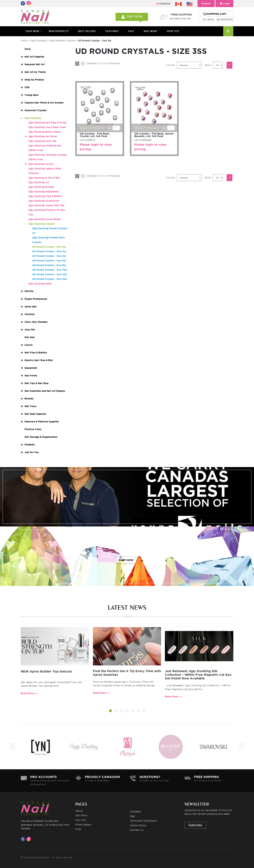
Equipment (31, 368)
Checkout (165, 4)
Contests (135, 811)
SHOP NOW (126, 501)
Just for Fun (32, 452)
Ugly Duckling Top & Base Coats (47, 127)
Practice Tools (33, 429)
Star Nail (30, 337)
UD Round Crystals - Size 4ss (49, 251)
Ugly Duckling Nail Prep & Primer (48, 123)
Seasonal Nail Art (35, 64)
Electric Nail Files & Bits (39, 360)
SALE (131, 31)
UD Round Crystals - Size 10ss (50, 270)
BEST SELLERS (87, 31)
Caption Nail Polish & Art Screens (44, 103)
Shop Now (32, 31)
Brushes (29, 399)
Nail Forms (31, 376)
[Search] (228, 31)
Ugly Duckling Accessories (44, 201)
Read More (27, 693)
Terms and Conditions (143, 821)
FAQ (78, 829)
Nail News (81, 815)
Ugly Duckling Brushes (41, 187)
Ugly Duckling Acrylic (41, 164)
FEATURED (112, 31)
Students (30, 445)
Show (208, 65)
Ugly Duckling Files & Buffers (45, 196)
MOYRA (29, 291)
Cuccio (29, 345)
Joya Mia (30, 330)
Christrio (30, 314)
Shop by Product (34, 80)
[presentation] (13, 747)
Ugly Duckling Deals (40, 284)
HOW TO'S (173, 31)
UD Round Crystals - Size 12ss (50, 274)
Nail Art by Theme (35, 72)
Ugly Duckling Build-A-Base (45, 132)
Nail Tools (30, 406)
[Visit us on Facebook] (24, 839)
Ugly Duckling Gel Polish (43, 136)
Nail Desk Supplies (35, 414)
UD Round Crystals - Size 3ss (49, 247)
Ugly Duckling (38, 41)
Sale (132, 816)
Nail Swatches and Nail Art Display (45, 391)
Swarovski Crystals (36, 110)
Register (206, 4)
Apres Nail (31, 307)
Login (224, 4)
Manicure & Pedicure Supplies (42, 422)
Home (24, 41)
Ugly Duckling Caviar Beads (45, 219)
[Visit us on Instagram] (29, 839)
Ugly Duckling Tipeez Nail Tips (46, 205)
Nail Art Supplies (34, 57)
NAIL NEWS (150, 31)
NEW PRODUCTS (59, 31)
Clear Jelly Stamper (36, 322)
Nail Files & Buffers (36, 353)
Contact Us (137, 830)
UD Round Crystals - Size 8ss (49, 265)
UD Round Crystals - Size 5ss (49, 256)
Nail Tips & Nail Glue (36, 383)
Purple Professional (36, 299)
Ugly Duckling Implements (44, 192)
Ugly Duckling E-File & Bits (44, 178)
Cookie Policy (138, 825)
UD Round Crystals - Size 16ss (50, 279)
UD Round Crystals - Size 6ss (49, 261)
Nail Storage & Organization (41, 437)
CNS (27, 87)
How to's (81, 820)
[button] (110, 711)
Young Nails (32, 95)
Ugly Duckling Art (39, 182)
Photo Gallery (84, 824)
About (79, 811)
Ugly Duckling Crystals (62, 41)
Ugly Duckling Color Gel (42, 141)
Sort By (170, 65)
